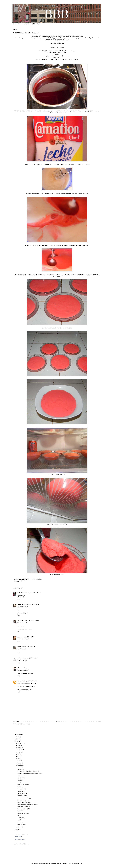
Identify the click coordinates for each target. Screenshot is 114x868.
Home (14, 24)
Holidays (24, 581)
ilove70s (19, 820)
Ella (16, 579)
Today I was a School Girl (23, 785)
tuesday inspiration (22, 824)
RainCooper (20, 658)
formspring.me (21, 787)
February (20, 765)
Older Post (98, 721)
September (20, 750)
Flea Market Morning (22, 793)
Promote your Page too (20, 840)
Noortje (19, 647)
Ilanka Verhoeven (22, 593)
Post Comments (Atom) (25, 724)
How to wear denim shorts (23, 800)
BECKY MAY (21, 620)
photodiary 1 (20, 811)
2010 (18, 830)
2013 (18, 737)
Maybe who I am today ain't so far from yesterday (29, 772)
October (20, 748)
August (19, 752)
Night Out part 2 (21, 778)
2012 (18, 739)
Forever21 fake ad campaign (24, 802)
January (20, 827)
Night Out (20, 780)
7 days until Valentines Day (24, 807)
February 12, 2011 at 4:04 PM (28, 637)
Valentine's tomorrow (22, 796)
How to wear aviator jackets (24, 809)
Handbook (20, 822)
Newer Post (16, 721)
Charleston (20, 668)
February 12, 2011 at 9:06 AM (33, 593)
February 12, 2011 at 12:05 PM (32, 620)
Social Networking (35, 24)
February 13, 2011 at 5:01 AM (30, 681)
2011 (18, 741)
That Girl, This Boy (22, 789)
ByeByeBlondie (18, 836)
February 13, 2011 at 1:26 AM (31, 658)
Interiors (19, 815)
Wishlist (19, 782)
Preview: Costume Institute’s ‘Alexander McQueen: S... (30, 774)
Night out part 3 (21, 776)
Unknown (20, 681)
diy (19, 581)
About (20, 24)
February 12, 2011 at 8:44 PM (28, 647)
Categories (26, 24)
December (20, 743)
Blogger (82, 863)
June (19, 756)
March (19, 763)
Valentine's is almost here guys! (25, 798)
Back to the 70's (21, 818)
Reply (19, 599)
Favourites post (21, 769)
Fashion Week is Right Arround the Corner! (27, 804)
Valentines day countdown (23, 813)
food (21, 581)
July (19, 754)
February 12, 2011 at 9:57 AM (32, 604)
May (19, 759)
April (19, 761)
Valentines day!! (21, 791)
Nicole (19, 637)
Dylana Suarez (21, 604)
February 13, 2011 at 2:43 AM (30, 668)
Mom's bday (20, 767)
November (20, 745)
